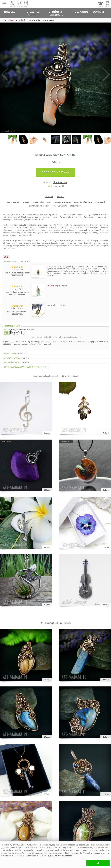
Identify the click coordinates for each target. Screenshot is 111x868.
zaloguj (107, 6)
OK (98, 863)
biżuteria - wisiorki (70, 376)
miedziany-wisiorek (62, 202)
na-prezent (100, 202)
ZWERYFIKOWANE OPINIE (17, 262)
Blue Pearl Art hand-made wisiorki (56, 623)
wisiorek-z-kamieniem (41, 202)
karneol (25, 202)
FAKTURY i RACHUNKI (17, 362)
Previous (5, 74)
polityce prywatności (64, 856)
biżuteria (49, 197)
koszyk (101, 6)
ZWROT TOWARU (15, 354)
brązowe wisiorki (60, 206)
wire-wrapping (13, 202)
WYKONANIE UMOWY (17, 358)
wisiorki (61, 197)
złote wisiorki (76, 206)
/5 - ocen (54, 186)
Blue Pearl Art (60, 182)
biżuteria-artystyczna (83, 202)
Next (106, 74)
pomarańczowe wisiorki (39, 206)
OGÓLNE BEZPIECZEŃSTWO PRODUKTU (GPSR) (26, 367)
